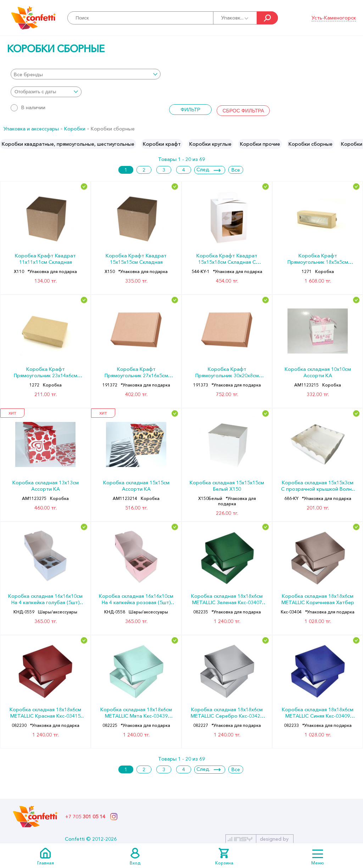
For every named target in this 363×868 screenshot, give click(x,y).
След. (203, 169)
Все (236, 170)
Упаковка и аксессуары (31, 129)
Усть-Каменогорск (334, 18)
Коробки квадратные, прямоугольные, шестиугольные (68, 144)
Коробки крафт (162, 144)
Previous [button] (6, 144)
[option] (68, 144)
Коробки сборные (311, 144)
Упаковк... (235, 18)
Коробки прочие (260, 144)
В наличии (28, 107)
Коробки (75, 129)
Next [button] (357, 144)
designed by (274, 839)
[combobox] (86, 74)
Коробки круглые (210, 144)
